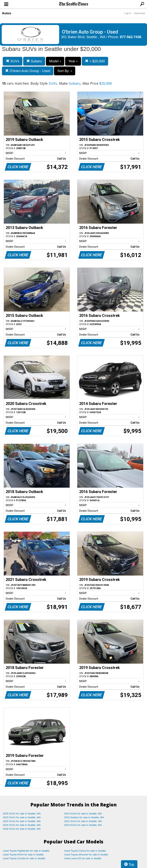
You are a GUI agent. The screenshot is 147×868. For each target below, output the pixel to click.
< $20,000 (95, 61)
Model (55, 61)
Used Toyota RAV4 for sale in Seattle (23, 855)
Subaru (34, 61)
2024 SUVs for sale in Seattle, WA (83, 814)
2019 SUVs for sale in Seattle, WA (83, 825)
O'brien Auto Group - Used (28, 71)
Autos (7, 13)
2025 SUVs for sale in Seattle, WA (22, 814)
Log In (128, 13)
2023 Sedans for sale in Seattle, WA (84, 817)
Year (73, 61)
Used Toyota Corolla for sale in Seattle (24, 858)
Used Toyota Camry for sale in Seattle (85, 851)
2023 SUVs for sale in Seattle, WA (22, 817)
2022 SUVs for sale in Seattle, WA (22, 821)
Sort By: (65, 71)
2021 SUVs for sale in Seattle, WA (83, 821)
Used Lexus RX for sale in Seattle (83, 858)
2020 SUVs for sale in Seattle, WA (22, 825)
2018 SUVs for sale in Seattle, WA (22, 829)
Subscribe (140, 13)
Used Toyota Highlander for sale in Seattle (26, 851)
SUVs (13, 61)
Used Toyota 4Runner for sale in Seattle (86, 855)
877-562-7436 (131, 37)
